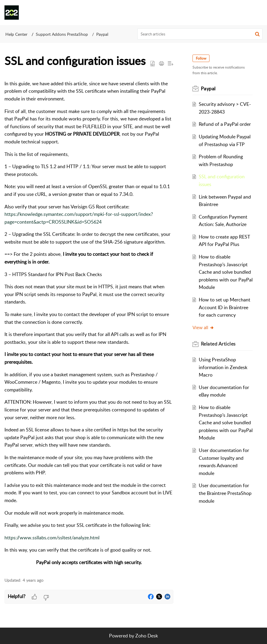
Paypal (102, 34)
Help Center (16, 34)
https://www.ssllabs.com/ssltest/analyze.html (52, 538)
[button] (258, 13)
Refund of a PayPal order (225, 124)
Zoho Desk (147, 636)
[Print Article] (162, 64)
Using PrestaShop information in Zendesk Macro (223, 367)
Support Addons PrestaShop (62, 34)
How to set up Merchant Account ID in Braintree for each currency (225, 307)
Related (218, 344)
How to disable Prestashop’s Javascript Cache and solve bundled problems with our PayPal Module (225, 272)
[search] (200, 34)
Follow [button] (201, 58)
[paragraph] (89, 323)
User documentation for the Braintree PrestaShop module (225, 493)
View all (203, 327)
